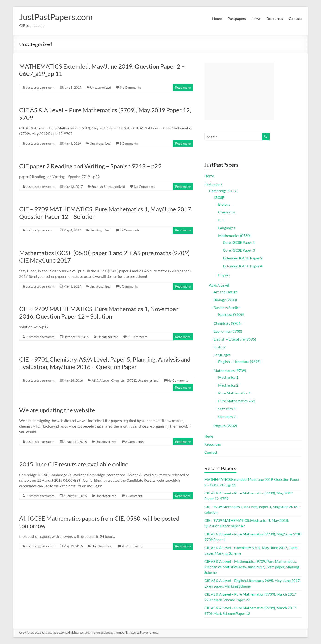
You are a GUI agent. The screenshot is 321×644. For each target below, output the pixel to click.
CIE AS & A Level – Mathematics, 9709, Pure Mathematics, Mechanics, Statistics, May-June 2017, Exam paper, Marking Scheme (252, 567)
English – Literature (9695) (235, 339)
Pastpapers (237, 18)
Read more (183, 87)
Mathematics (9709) (230, 370)
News (256, 18)
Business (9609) (231, 314)
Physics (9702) (225, 426)
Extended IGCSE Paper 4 (243, 266)
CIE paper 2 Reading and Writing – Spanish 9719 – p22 (90, 166)
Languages (227, 228)
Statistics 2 (227, 417)
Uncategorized (101, 87)
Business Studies (227, 308)
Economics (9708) (228, 331)
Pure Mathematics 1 (234, 393)
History (220, 347)
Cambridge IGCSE (223, 191)
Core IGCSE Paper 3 (239, 250)
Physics (224, 275)
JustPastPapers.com (56, 17)
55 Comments (130, 230)
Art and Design (226, 292)
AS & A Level (101, 380)
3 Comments (129, 143)
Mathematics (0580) (234, 236)
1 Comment (134, 496)
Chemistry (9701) (124, 380)
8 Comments (129, 286)
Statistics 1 (227, 409)
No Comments (130, 87)
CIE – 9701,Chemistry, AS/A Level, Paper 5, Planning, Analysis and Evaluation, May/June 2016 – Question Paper (105, 363)
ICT (221, 220)
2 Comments (134, 442)
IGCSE (219, 197)
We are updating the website (57, 410)
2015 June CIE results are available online (74, 464)
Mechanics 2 (228, 385)
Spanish (97, 186)
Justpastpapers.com (40, 87)
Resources (275, 18)
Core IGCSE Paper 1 (239, 242)
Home (217, 18)
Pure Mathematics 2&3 (237, 401)
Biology (224, 204)
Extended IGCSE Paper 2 (243, 258)
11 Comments (137, 337)
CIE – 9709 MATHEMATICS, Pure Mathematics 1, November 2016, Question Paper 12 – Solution (99, 313)
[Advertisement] (239, 91)
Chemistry (227, 212)
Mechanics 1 (228, 377)
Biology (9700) (225, 300)
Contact (295, 18)
